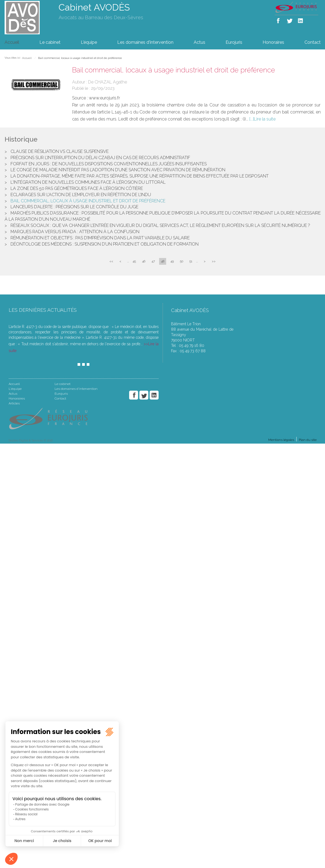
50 (182, 261)
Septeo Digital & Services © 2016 (31, 440)
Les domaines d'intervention (145, 42)
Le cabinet (50, 42)
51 (191, 261)
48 (163, 261)
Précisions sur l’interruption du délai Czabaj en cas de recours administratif (100, 158)
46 (144, 261)
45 (134, 261)
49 (172, 261)
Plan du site (308, 440)
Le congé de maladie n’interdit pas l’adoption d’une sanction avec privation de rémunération (118, 170)
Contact (313, 42)
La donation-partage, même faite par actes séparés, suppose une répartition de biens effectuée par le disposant (140, 176)
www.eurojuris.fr (104, 98)
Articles (14, 403)
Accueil (12, 42)
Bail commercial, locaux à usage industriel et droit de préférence (80, 58)
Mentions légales (281, 440)
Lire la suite (265, 119)
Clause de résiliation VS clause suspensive (60, 151)
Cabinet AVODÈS (94, 7)
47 (153, 261)
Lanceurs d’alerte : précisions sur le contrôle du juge (74, 207)
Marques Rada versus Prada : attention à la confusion (75, 232)
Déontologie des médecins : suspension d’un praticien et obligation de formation (105, 244)
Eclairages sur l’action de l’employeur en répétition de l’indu (81, 195)
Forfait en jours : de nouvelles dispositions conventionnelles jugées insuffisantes (109, 164)
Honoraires (273, 42)
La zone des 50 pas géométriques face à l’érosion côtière (77, 188)
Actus (200, 42)
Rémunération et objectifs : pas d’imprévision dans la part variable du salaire (100, 238)
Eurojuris (234, 42)
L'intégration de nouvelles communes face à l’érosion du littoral (89, 182)
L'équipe (89, 42)
